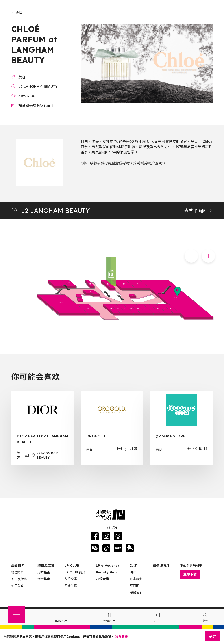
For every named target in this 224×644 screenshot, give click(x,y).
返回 (17, 13)
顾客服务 (136, 579)
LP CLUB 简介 (75, 572)
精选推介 (17, 572)
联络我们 (136, 592)
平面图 (135, 586)
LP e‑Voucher (108, 565)
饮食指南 (44, 579)
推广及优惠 (19, 579)
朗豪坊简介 (161, 565)
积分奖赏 (71, 579)
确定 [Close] (213, 636)
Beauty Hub (106, 572)
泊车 (133, 572)
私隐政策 (122, 637)
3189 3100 (27, 96)
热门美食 (17, 586)
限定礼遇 (71, 586)
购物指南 (44, 572)
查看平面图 (198, 211)
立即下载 (190, 574)
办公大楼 (102, 579)
